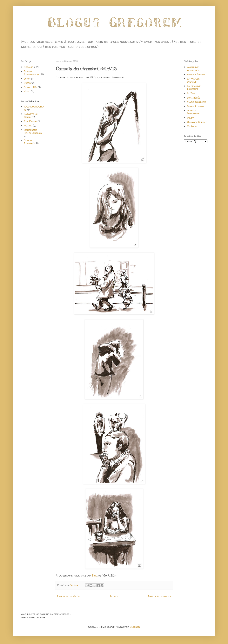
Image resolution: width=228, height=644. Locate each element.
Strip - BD (30, 87)
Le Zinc (191, 93)
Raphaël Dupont (197, 122)
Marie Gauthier (196, 102)
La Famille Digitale (193, 80)
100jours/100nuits (34, 108)
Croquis (29, 67)
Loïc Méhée (194, 98)
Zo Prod (192, 126)
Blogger (135, 627)
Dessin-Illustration (31, 73)
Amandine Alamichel (193, 68)
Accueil (114, 596)
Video (27, 91)
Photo (27, 83)
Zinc (94, 576)
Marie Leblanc (196, 106)
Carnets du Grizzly (31, 115)
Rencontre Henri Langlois (33, 131)
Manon (28, 126)
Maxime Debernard (194, 112)
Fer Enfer (30, 121)
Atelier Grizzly (196, 74)
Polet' (191, 118)
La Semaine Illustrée (194, 87)
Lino (26, 79)
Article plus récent (69, 596)
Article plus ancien (159, 596)
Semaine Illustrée (30, 142)
